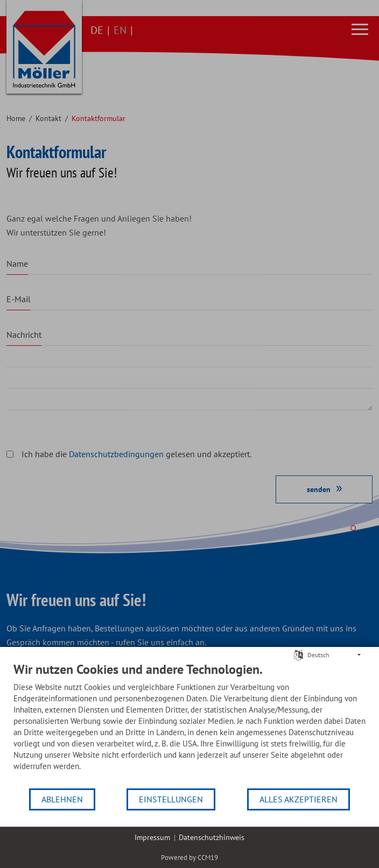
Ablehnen (62, 799)
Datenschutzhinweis (212, 837)
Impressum (152, 837)
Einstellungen (171, 799)
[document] (189, 724)
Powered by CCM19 (189, 858)
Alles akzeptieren (299, 799)
